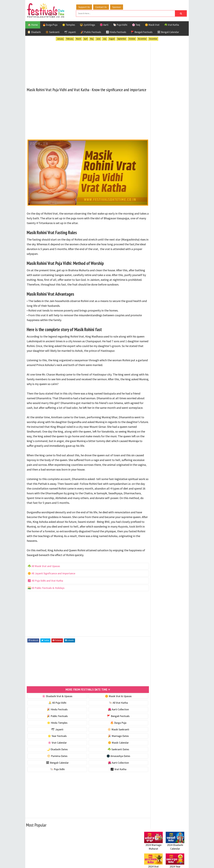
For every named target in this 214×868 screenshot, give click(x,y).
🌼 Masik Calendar (110, 765)
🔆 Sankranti (52, 32)
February (70, 38)
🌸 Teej (136, 24)
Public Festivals (154, 315)
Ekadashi (173, 299)
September (122, 38)
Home (146, 387)
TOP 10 (178, 320)
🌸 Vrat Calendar (55, 765)
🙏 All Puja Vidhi (55, 725)
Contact (147, 397)
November (142, 38)
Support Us (87, 6)
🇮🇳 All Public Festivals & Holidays (46, 611)
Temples (158, 325)
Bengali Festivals (154, 299)
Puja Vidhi (172, 315)
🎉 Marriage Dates (110, 758)
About (146, 392)
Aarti (168, 294)
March (79, 38)
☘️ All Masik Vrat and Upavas (44, 589)
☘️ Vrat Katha (172, 24)
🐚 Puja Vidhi (120, 24)
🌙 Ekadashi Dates (55, 772)
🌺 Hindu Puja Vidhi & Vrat (158, 198)
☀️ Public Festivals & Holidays (160, 204)
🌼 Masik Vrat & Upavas (110, 719)
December (153, 38)
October (132, 38)
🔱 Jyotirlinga (87, 24)
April (86, 38)
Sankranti (150, 320)
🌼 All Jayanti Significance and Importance (51, 596)
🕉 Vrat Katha (110, 792)
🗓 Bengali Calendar (168, 32)
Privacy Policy (150, 407)
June (98, 38)
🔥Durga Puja (50, 24)
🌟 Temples (69, 24)
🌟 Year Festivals (55, 758)
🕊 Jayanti (70, 32)
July (105, 38)
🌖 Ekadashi (34, 32)
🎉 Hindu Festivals (55, 732)
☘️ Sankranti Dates (110, 772)
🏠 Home (33, 24)
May (92, 38)
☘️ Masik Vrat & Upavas (157, 185)
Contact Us (104, 6)
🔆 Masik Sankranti (110, 752)
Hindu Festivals (153, 305)
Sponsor (119, 6)
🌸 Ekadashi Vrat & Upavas (55, 719)
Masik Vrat (167, 310)
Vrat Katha (172, 325)
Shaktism (165, 320)
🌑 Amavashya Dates (110, 779)
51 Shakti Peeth (153, 294)
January (60, 38)
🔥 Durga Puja (110, 745)
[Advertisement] (82, 62)
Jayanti (170, 305)
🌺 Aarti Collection (110, 732)
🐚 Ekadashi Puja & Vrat (157, 179)
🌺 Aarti (104, 24)
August (112, 38)
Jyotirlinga (151, 310)
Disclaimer (148, 402)
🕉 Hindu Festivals (116, 32)
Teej (147, 325)
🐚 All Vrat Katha (110, 725)
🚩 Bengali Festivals (142, 32)
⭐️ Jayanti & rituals (155, 191)
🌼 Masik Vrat (152, 24)
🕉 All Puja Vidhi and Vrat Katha (45, 603)
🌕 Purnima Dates (55, 779)
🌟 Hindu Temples (55, 745)
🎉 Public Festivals (91, 32)
